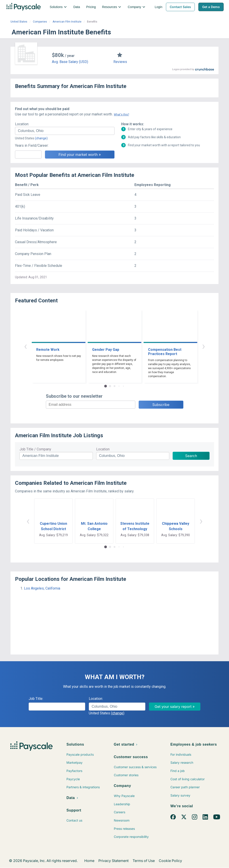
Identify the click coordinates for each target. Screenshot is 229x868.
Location (103, 449)
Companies (40, 22)
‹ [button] (25, 346)
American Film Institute (67, 22)
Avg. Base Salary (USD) (70, 62)
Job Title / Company (35, 449)
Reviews (120, 62)
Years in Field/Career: (32, 145)
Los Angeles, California (42, 588)
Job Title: (36, 699)
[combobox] (65, 131)
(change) (41, 138)
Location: (22, 124)
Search (191, 456)
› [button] (204, 346)
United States (19, 22)
